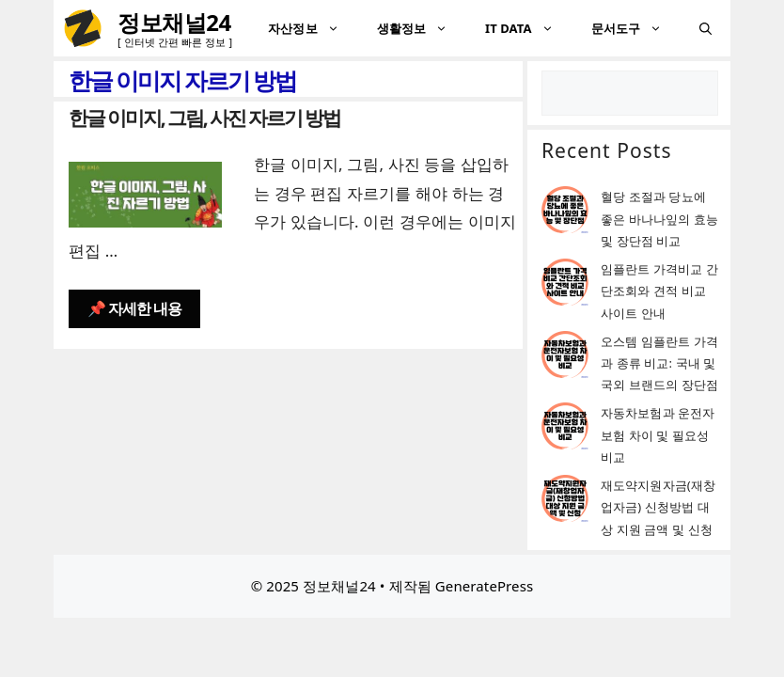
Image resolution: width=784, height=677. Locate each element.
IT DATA (529, 28)
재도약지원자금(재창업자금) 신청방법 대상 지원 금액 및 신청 (658, 507)
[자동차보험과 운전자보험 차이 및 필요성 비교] (565, 429)
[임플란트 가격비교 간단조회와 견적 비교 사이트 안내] (565, 285)
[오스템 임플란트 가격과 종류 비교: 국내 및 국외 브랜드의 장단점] (565, 358)
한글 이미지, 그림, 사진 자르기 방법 (204, 118)
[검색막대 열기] (706, 28)
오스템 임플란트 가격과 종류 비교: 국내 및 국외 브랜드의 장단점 (659, 363)
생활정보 (422, 28)
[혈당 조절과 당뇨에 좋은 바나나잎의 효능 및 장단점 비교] (565, 213)
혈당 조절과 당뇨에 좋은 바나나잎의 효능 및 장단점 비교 (659, 219)
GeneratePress (484, 586)
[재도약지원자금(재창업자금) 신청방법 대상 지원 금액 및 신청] (565, 502)
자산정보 (313, 28)
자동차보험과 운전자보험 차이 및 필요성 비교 (658, 435)
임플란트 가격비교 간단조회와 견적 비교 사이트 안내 (659, 291)
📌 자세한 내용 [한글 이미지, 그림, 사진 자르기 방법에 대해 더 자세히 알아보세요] (134, 308)
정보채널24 (174, 22)
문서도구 (636, 28)
